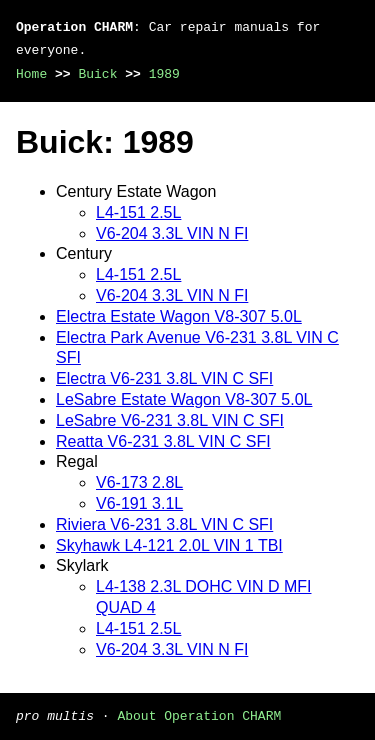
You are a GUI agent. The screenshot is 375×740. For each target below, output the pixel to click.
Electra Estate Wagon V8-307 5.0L (179, 316)
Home (31, 74)
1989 (164, 74)
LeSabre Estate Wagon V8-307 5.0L (184, 399)
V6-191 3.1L (139, 503)
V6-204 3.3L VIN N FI (172, 233)
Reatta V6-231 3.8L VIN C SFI (163, 441)
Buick (97, 74)
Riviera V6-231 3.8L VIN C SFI (164, 524)
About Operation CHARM (199, 715)
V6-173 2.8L (139, 482)
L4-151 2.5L (138, 212)
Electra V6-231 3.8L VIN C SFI (164, 378)
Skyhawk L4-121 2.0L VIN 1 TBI (169, 545)
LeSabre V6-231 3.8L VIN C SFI (170, 420)
